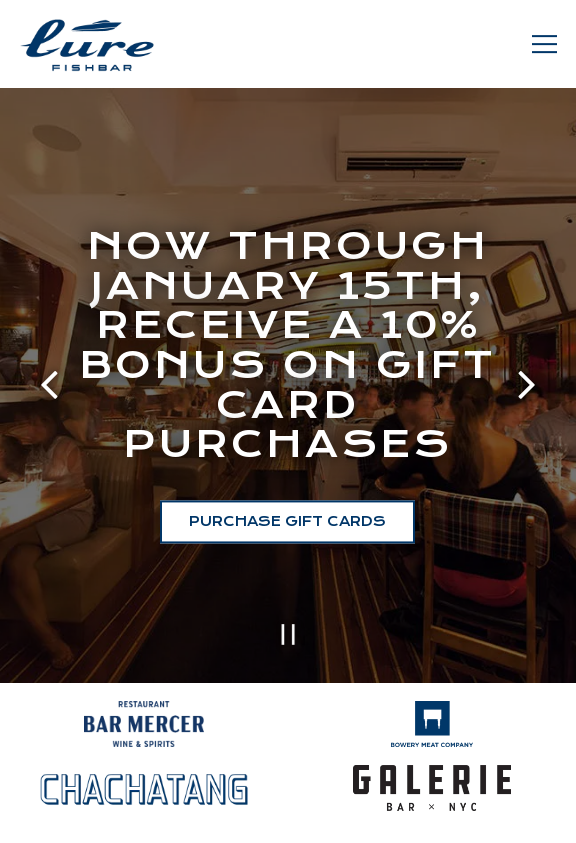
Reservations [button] (288, 815)
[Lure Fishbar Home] (87, 44)
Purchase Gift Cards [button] (287, 520)
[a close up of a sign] (144, 718)
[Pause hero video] (288, 630)
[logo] (432, 718)
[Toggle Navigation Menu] (544, 44)
